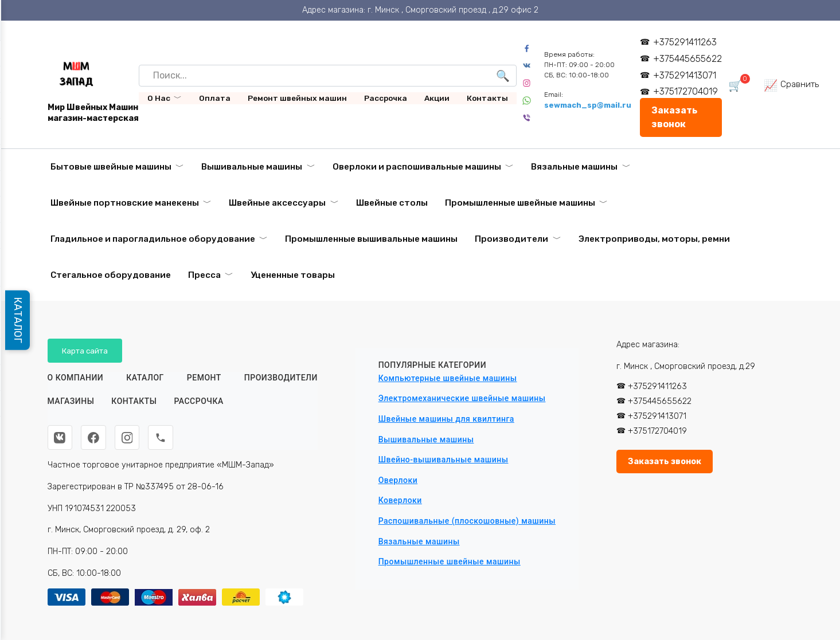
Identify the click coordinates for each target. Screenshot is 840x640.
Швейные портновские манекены (125, 203)
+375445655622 (687, 59)
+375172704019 (685, 91)
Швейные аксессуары (277, 203)
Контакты (487, 98)
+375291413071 (685, 75)
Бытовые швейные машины (111, 167)
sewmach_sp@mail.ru (588, 105)
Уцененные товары (293, 275)
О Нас (159, 98)
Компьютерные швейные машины (448, 378)
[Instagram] (128, 438)
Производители (511, 239)
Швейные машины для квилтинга (446, 419)
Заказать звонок (675, 117)
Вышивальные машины (252, 167)
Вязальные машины (574, 167)
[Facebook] (94, 438)
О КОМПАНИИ (76, 378)
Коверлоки (400, 500)
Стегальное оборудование (111, 275)
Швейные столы (392, 203)
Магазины (71, 402)
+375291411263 (685, 42)
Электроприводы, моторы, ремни (654, 239)
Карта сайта (85, 351)
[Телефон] (162, 438)
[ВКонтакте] (60, 438)
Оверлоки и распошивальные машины (417, 167)
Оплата (215, 98)
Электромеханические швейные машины (462, 398)
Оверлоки (398, 480)
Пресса (204, 275)
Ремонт (204, 378)
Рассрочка (386, 98)
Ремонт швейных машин (297, 98)
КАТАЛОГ (18, 320)
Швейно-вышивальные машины (444, 460)
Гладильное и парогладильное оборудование (153, 239)
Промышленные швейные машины (520, 203)
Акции (437, 98)
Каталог (145, 378)
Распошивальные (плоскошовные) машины (467, 521)
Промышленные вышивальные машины (371, 239)
